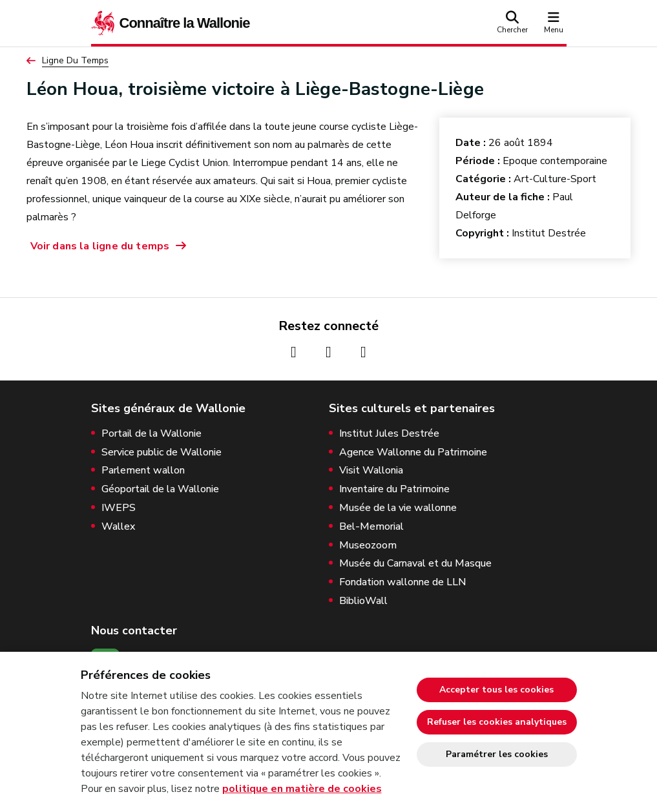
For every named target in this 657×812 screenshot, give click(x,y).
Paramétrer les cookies (497, 754)
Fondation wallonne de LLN (402, 582)
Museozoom (368, 546)
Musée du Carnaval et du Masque (415, 564)
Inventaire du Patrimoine (394, 489)
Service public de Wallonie (162, 453)
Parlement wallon (143, 471)
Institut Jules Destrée (389, 434)
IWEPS (119, 508)
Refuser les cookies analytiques (497, 722)
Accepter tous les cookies (496, 690)
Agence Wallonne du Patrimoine (413, 453)
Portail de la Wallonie (151, 434)
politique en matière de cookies (302, 789)
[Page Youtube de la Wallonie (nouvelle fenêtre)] (364, 352)
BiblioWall (363, 601)
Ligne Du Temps (75, 61)
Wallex (118, 527)
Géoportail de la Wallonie (160, 489)
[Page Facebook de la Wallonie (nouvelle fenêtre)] (294, 352)
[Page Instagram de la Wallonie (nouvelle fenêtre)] (329, 352)
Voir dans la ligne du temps (100, 246)
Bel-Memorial (371, 527)
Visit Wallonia (371, 471)
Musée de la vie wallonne (398, 508)
